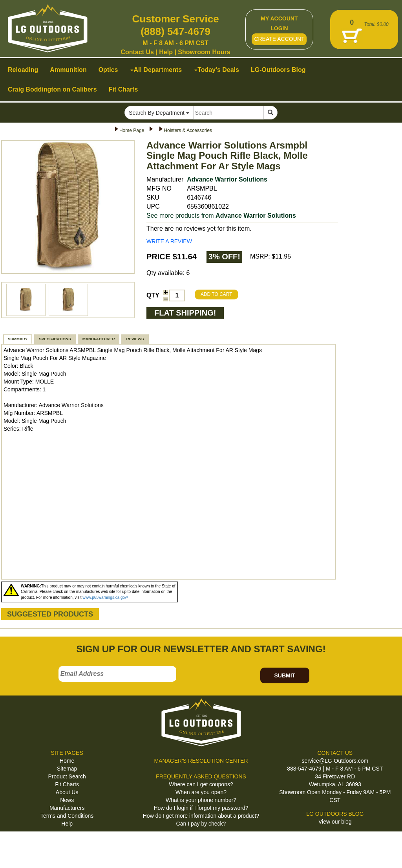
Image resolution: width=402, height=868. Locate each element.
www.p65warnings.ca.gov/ (105, 597)
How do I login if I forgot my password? (201, 808)
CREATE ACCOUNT (279, 39)
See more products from (221, 216)
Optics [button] (108, 70)
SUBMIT (285, 675)
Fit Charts (67, 784)
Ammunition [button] (68, 70)
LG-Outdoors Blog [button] (278, 70)
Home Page (132, 130)
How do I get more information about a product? (201, 816)
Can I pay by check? (201, 824)
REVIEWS (135, 339)
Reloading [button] (23, 70)
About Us (67, 792)
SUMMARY (18, 339)
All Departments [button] (156, 70)
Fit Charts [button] (123, 89)
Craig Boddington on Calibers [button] (52, 89)
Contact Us (137, 52)
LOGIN (279, 28)
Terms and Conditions (67, 816)
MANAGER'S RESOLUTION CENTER (201, 761)
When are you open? (201, 792)
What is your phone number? (201, 800)
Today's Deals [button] (217, 70)
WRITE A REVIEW (169, 241)
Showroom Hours (204, 52)
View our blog (335, 822)
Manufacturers (67, 808)
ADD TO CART (217, 294)
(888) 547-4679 (175, 31)
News (67, 800)
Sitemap (67, 769)
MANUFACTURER (99, 339)
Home (67, 761)
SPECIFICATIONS (55, 339)
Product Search (67, 776)
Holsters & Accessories (188, 130)
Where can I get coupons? (201, 784)
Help (166, 52)
